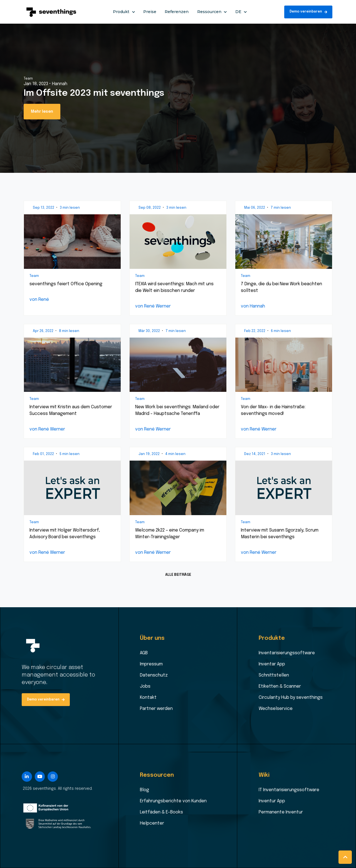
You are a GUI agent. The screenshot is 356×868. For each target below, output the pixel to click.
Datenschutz (154, 675)
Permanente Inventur (281, 812)
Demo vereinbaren (308, 12)
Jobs (145, 686)
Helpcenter (152, 823)
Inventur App (272, 801)
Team (28, 79)
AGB (144, 653)
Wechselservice (276, 709)
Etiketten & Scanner (280, 686)
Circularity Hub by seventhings (291, 698)
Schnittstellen (274, 675)
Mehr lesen (42, 112)
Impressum (151, 664)
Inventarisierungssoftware (287, 653)
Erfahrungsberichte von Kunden (173, 801)
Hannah (60, 84)
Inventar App (272, 664)
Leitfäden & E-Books (161, 812)
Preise (150, 12)
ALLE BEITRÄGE (178, 575)
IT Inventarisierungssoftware (289, 790)
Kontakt (148, 698)
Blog (144, 790)
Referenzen (177, 12)
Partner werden (156, 709)
